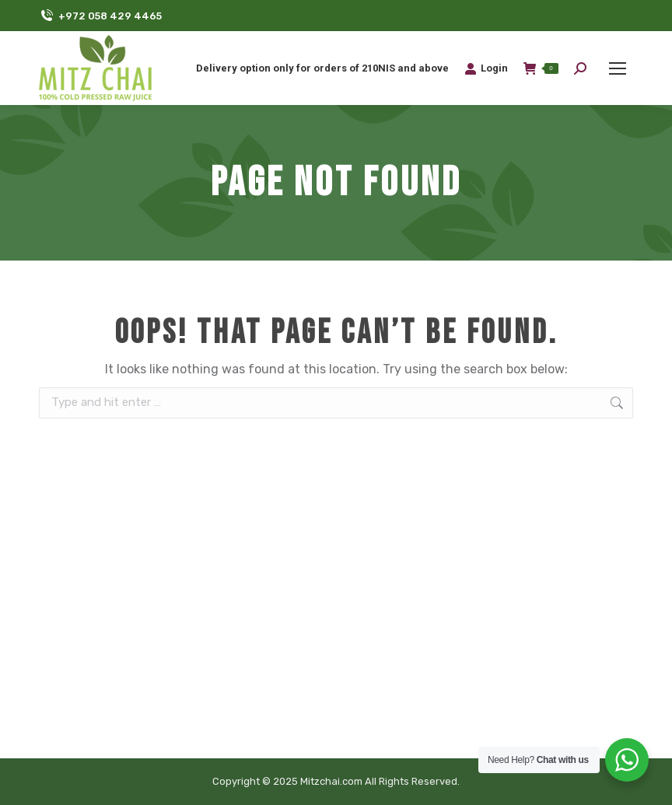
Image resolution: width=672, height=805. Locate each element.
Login (486, 68)
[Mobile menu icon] (618, 68)
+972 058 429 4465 (100, 16)
